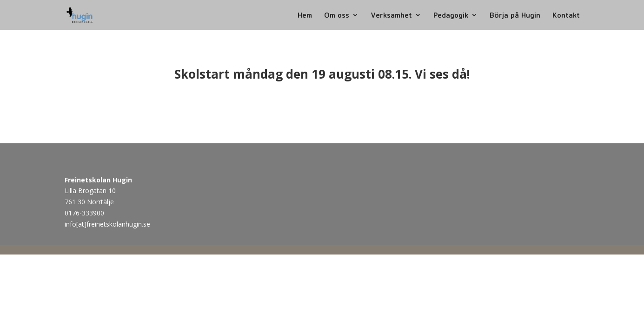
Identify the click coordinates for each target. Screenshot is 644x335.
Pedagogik (451, 16)
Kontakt (566, 16)
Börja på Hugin (515, 16)
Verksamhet (391, 16)
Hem (305, 16)
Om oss (337, 16)
